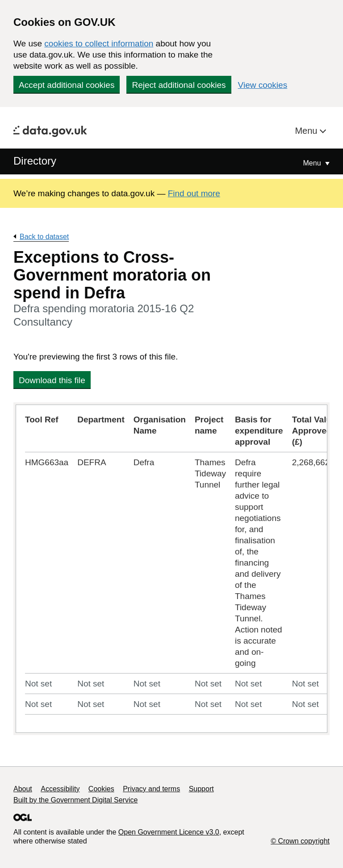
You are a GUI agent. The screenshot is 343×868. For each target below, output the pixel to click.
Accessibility (60, 789)
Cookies (101, 789)
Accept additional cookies (67, 85)
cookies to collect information (99, 43)
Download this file (52, 380)
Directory (35, 161)
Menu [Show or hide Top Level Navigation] (313, 163)
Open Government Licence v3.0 (169, 832)
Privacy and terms (151, 789)
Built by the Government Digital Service (75, 800)
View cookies (263, 85)
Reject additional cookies (179, 85)
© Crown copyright (300, 841)
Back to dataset (44, 237)
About (23, 789)
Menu (307, 131)
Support (201, 789)
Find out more (194, 193)
